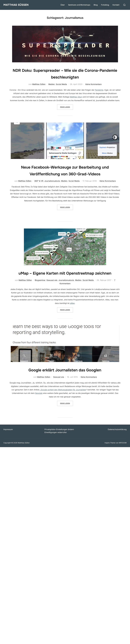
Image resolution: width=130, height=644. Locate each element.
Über (63, 5)
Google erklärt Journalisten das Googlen (65, 376)
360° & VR (39, 181)
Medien (52, 84)
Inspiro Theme (110, 449)
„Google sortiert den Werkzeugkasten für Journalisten (63, 396)
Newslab (39, 400)
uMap (72, 310)
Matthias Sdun (76, 97)
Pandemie (99, 90)
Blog (96, 5)
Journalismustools (52, 181)
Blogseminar (40, 287)
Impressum (8, 436)
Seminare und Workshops (79, 5)
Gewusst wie (52, 287)
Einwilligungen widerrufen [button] (56, 439)
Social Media (61, 84)
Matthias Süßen (17, 5)
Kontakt (116, 5)
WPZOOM (123, 449)
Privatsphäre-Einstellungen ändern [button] (59, 436)
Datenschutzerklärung (117, 436)
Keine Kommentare (93, 84)
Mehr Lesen (67, 107)
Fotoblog (105, 5)
